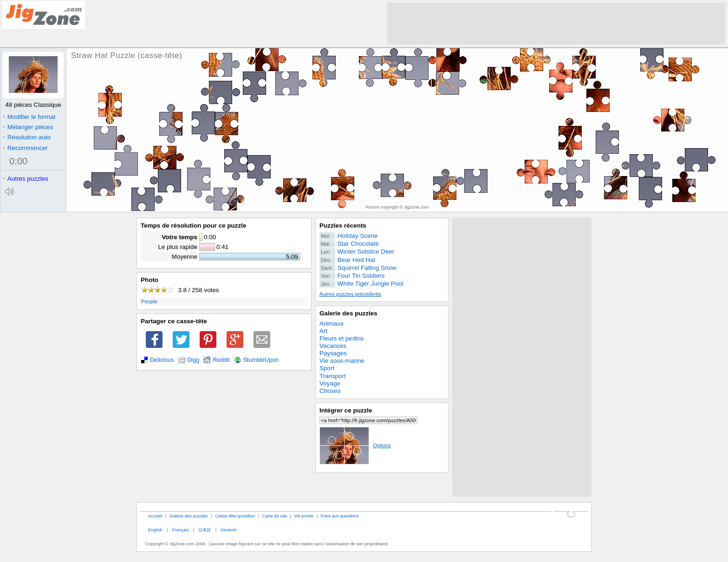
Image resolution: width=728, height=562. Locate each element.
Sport (327, 368)
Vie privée (304, 516)
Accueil (155, 516)
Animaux (331, 323)
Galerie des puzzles (348, 313)
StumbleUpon (261, 360)
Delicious (162, 360)
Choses (330, 391)
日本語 (205, 530)
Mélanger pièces (28, 127)
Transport (333, 376)
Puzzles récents (343, 225)
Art (323, 331)
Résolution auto (27, 137)
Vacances (333, 346)
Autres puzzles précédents (350, 294)
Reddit (221, 360)
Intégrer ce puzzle (346, 410)
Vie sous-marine (342, 361)
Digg (193, 360)
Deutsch (228, 530)
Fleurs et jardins (342, 338)
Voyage (330, 383)
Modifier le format (29, 117)
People (149, 301)
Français (181, 530)
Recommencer (25, 148)
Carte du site (275, 516)
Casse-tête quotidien (235, 516)
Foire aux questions (340, 516)
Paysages (333, 353)
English (155, 530)
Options (355, 445)
